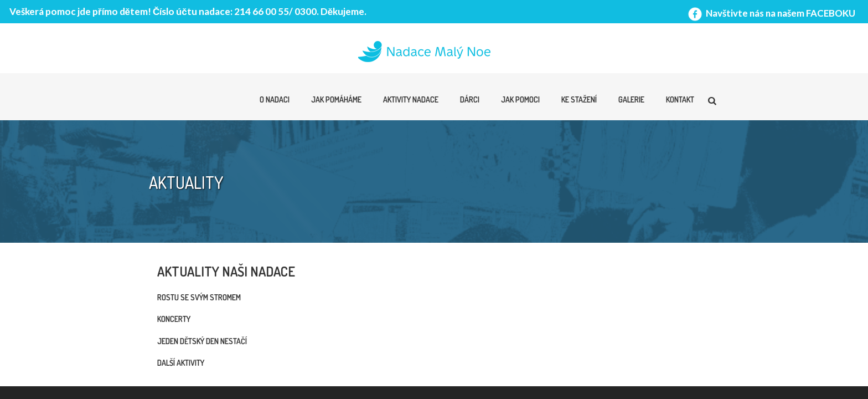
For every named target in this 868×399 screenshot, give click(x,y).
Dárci (470, 99)
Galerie (631, 99)
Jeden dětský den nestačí (202, 341)
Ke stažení (579, 99)
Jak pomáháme (336, 99)
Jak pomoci (520, 99)
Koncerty (174, 319)
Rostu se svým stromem (199, 297)
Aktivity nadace (411, 99)
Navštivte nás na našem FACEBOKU (771, 13)
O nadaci (275, 99)
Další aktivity (181, 363)
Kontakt (680, 99)
